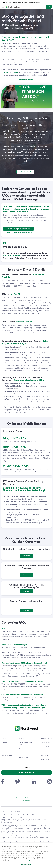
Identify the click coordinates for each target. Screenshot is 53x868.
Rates (3, 747)
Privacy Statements (46, 738)
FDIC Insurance (45, 755)
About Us (21, 738)
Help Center (5, 743)
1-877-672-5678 (27, 772)
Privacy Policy (27, 861)
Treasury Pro (26, 795)
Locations (4, 738)
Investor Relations (7, 755)
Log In (49, 7)
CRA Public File (6, 751)
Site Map (43, 751)
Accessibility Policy (46, 747)
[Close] (50, 846)
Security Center (45, 759)
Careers (21, 749)
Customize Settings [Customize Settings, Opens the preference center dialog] (26, 864)
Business (15, 72)
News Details (26, 801)
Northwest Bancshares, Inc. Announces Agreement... (27, 798)
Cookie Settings (45, 743)
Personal (5, 72)
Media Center (23, 753)
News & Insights (23, 757)
